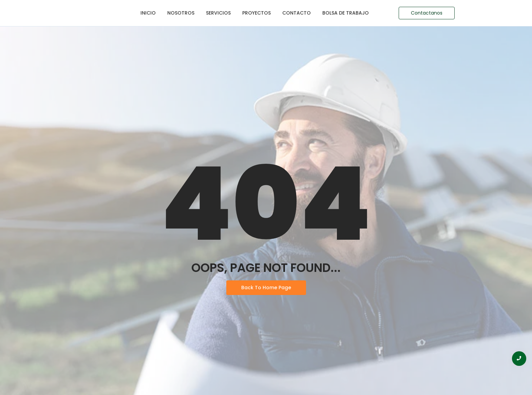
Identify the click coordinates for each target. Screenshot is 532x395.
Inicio (148, 13)
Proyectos (256, 13)
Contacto (297, 13)
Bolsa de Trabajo (346, 13)
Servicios (218, 13)
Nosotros (181, 13)
